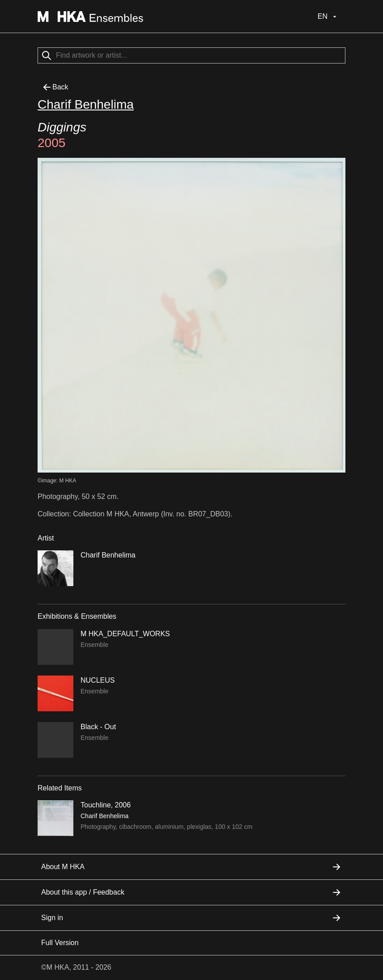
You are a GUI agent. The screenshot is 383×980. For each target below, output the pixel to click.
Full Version (60, 943)
